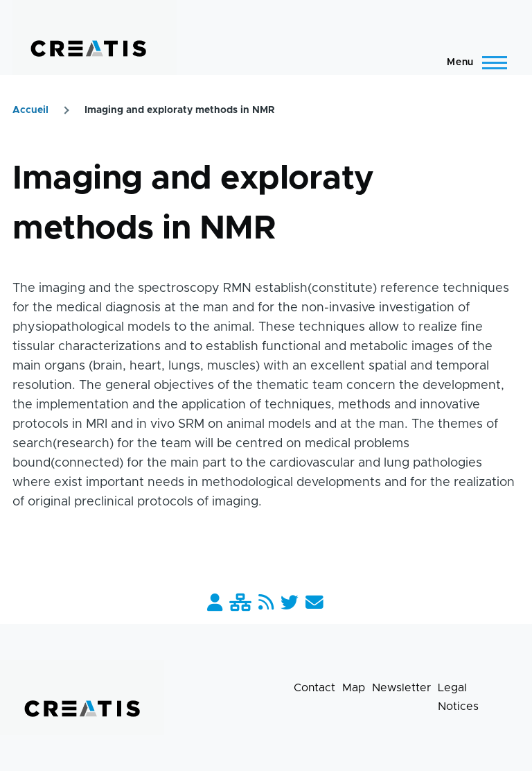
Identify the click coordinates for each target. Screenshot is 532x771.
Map (354, 688)
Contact (314, 688)
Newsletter (401, 688)
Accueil (30, 110)
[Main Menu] (473, 62)
